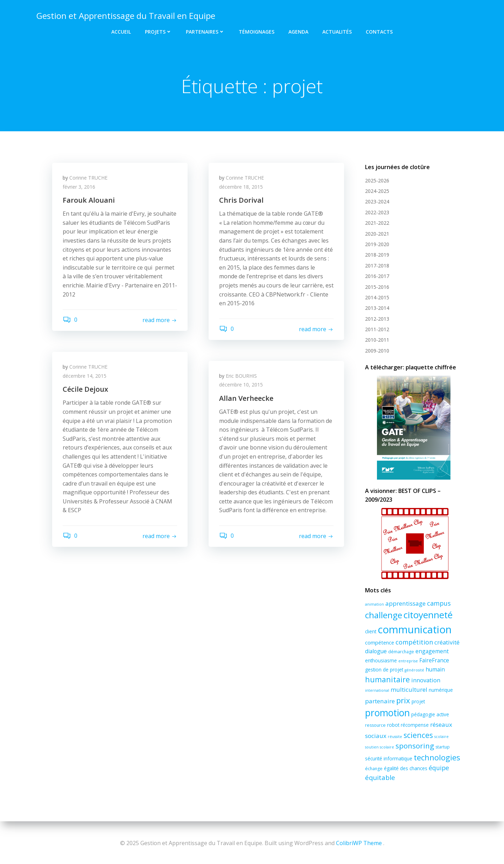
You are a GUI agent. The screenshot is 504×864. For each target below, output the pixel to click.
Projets (158, 32)
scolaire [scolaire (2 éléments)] (442, 737)
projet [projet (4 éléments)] (418, 701)
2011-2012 (377, 329)
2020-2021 (377, 234)
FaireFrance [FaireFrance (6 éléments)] (434, 660)
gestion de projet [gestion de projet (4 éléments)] (384, 670)
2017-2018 (377, 266)
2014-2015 (377, 297)
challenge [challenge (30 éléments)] (384, 615)
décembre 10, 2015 (241, 385)
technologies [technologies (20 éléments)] (437, 757)
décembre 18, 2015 (241, 187)
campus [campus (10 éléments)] (439, 603)
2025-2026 (377, 180)
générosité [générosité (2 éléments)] (414, 670)
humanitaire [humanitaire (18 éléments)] (387, 679)
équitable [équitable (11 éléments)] (380, 778)
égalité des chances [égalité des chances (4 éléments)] (406, 768)
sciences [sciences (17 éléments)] (418, 735)
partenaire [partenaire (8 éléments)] (380, 701)
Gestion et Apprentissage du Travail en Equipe (126, 16)
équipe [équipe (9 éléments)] (439, 768)
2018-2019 (377, 255)
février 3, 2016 (79, 187)
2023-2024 (377, 201)
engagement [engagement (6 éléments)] (432, 651)
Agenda (298, 32)
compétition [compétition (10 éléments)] (414, 642)
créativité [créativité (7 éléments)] (447, 642)
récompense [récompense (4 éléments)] (415, 725)
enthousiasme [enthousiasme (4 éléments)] (381, 660)
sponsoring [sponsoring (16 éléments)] (415, 746)
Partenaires (205, 32)
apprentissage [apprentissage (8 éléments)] (405, 603)
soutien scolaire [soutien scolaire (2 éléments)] (380, 747)
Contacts (379, 32)
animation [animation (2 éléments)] (374, 604)
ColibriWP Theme (359, 843)
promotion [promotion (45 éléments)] (387, 713)
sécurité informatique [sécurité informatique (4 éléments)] (389, 758)
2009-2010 (377, 351)
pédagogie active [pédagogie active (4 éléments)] (430, 714)
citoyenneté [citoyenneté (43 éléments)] (428, 615)
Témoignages (257, 32)
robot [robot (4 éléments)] (393, 725)
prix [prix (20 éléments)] (403, 700)
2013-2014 (377, 308)
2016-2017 (377, 276)
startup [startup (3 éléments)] (443, 747)
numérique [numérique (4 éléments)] (441, 690)
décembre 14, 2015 (85, 376)
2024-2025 (377, 191)
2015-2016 (377, 287)
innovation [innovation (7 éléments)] (426, 680)
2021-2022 (377, 223)
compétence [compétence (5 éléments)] (380, 642)
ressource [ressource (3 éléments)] (375, 725)
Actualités (337, 32)
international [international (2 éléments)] (377, 690)
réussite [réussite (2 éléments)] (395, 737)
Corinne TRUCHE (88, 178)
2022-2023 (377, 212)
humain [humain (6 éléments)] (435, 669)
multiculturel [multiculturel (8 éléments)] (409, 689)
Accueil (121, 32)
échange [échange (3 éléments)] (374, 769)
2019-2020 (377, 244)
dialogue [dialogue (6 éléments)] (376, 651)
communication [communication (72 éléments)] (415, 629)
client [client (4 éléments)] (371, 631)
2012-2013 (377, 319)
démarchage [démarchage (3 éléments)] (401, 652)
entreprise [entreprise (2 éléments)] (408, 661)
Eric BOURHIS (241, 376)
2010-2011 (377, 340)
